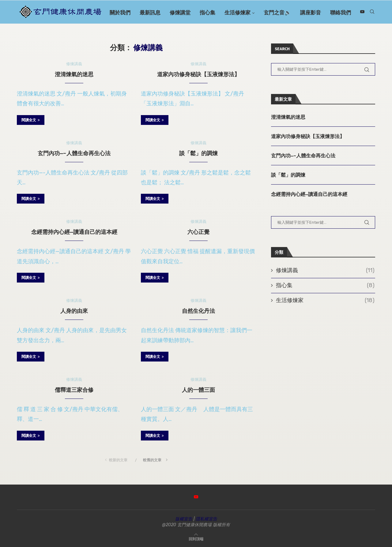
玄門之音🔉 (291, 12)
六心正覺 (198, 232)
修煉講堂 (194, 12)
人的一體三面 (198, 390)
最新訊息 (164, 12)
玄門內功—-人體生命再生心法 (74, 153)
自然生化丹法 (198, 311)
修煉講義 (325, 271)
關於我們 (134, 12)
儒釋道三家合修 (74, 390)
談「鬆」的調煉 (198, 153)
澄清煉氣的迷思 (74, 74)
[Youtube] (373, 39)
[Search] (372, 13)
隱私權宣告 (206, 519)
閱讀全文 (31, 120)
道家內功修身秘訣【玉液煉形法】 (198, 74)
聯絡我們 (354, 12)
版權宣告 (184, 519)
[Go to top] (196, 538)
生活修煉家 (251, 12)
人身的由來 (74, 311)
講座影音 (324, 12)
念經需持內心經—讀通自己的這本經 (74, 232)
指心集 (221, 12)
